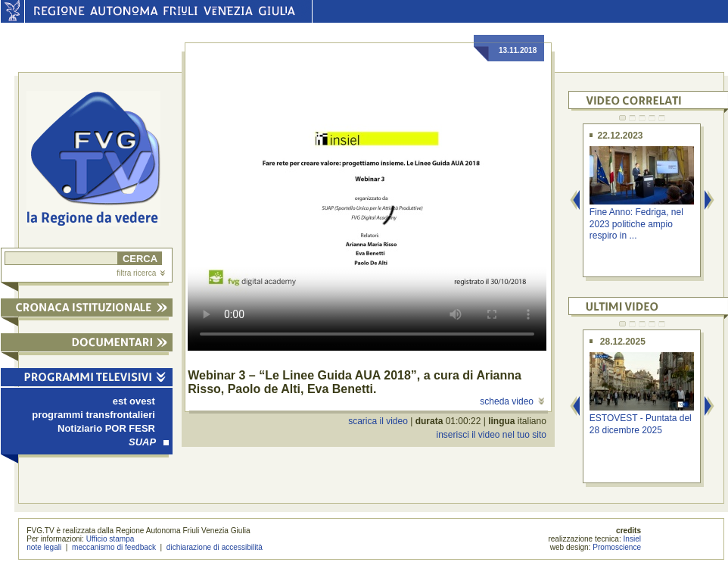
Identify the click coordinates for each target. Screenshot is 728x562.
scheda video (512, 401)
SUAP (149, 442)
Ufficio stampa (110, 539)
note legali (44, 547)
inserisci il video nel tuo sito (491, 435)
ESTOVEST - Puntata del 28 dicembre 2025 (641, 424)
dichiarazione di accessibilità (215, 547)
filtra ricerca (141, 273)
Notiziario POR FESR (106, 428)
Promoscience (617, 547)
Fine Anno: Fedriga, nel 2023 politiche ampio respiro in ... (636, 224)
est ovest (134, 401)
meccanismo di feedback (114, 547)
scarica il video (378, 421)
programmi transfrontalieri (93, 415)
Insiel (633, 539)
